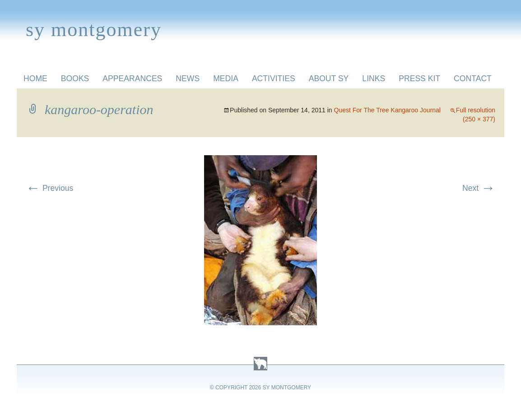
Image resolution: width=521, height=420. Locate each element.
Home (35, 78)
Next (479, 188)
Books (75, 78)
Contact (473, 78)
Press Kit (419, 78)
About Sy (329, 78)
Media (226, 78)
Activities (274, 78)
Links (374, 78)
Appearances (132, 78)
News (188, 78)
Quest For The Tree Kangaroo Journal (387, 110)
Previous (49, 188)
